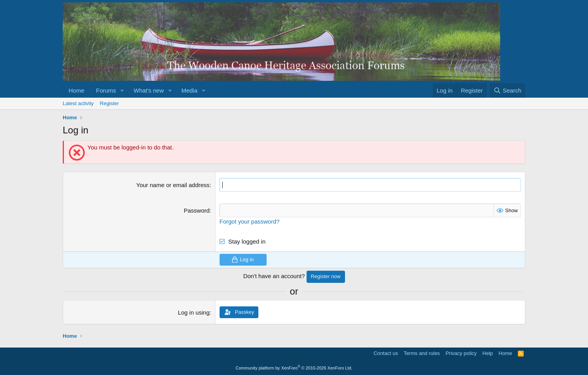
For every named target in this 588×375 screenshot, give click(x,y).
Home (76, 90)
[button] (122, 90)
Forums (106, 90)
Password (197, 210)
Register (109, 103)
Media (190, 90)
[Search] (507, 90)
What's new (149, 90)
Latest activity (78, 103)
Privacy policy (461, 353)
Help (488, 353)
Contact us (386, 353)
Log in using (194, 312)
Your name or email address (173, 185)
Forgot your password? (250, 221)
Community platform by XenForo (294, 368)
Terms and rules (422, 353)
